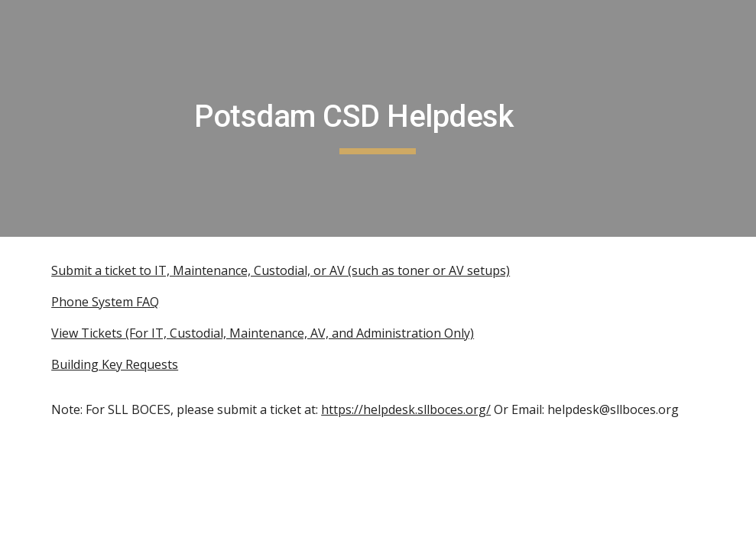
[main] (378, 118)
